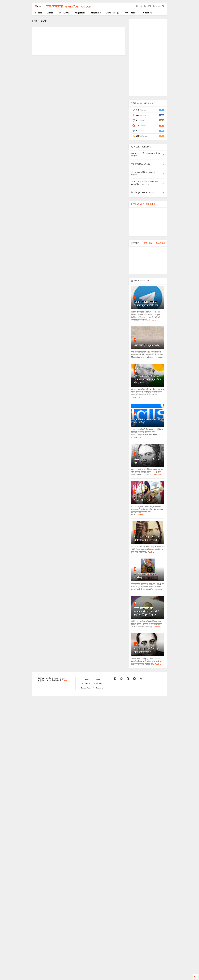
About (98, 679)
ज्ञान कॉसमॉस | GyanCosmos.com (69, 6)
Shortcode (132, 13)
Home (38, 13)
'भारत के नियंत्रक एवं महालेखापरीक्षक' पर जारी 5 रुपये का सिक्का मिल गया (146, 611)
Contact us (86, 684)
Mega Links (81, 13)
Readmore (152, 320)
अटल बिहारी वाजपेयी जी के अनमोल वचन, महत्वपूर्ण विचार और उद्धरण (148, 379)
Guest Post (98, 684)
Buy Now (147, 13)
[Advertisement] (148, 57)
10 (136, 644)
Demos (51, 13)
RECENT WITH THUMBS (143, 204)
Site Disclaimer (98, 688)
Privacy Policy (86, 688)
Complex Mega (113, 13)
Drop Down (65, 13)
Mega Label (96, 13)
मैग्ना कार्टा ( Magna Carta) (147, 345)
